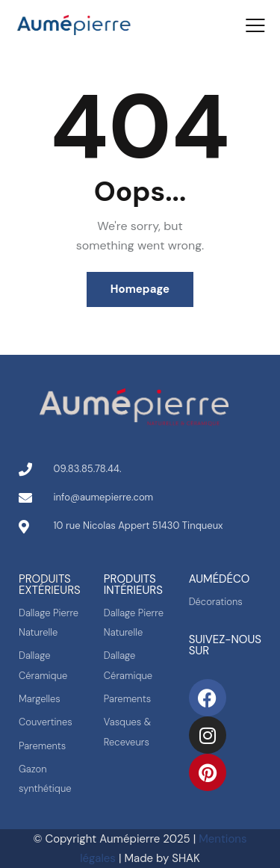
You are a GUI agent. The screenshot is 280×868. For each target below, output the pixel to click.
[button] (255, 25)
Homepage (140, 289)
